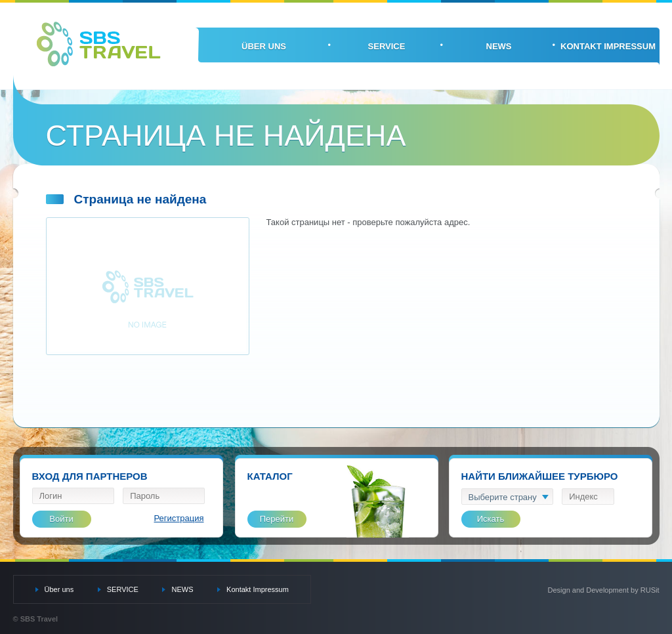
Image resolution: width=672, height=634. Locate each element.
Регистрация (179, 518)
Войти (61, 519)
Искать (491, 519)
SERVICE (387, 46)
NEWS (499, 46)
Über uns (264, 46)
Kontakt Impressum (608, 46)
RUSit (650, 590)
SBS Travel (99, 44)
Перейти (277, 519)
